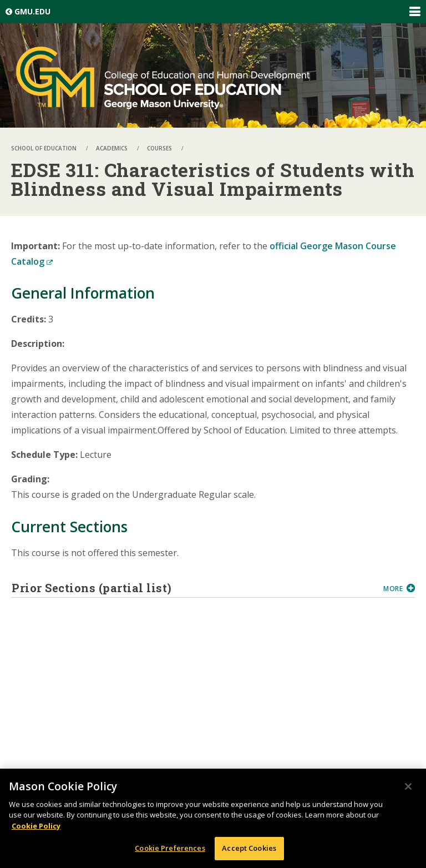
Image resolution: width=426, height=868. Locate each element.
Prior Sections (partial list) (193, 588)
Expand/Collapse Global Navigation (414, 12)
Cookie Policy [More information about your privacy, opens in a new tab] (36, 828)
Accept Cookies (249, 851)
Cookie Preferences (170, 851)
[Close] (408, 789)
